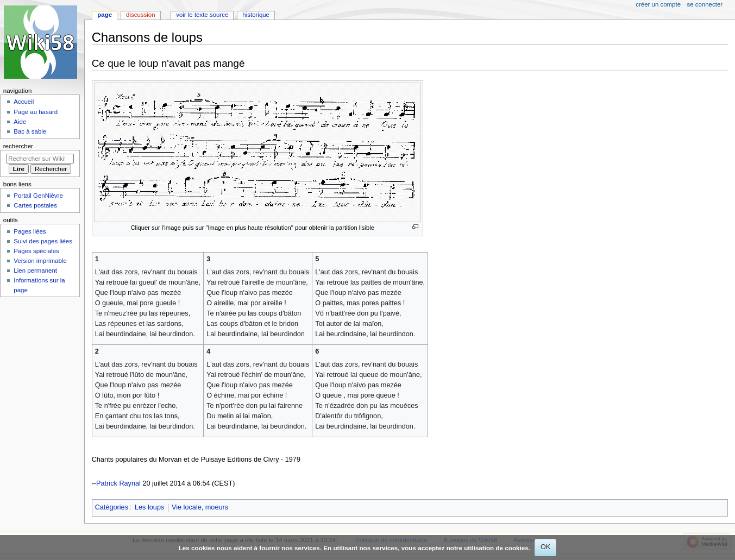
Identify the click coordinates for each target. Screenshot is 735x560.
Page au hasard (36, 112)
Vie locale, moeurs (200, 507)
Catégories (112, 507)
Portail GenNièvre (38, 196)
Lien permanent (35, 270)
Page (105, 15)
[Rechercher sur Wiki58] (40, 159)
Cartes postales (35, 205)
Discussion (140, 15)
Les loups (149, 507)
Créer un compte (658, 4)
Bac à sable (30, 131)
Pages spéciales (36, 251)
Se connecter (705, 4)
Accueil (24, 102)
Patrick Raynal (118, 483)
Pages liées (30, 231)
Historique (256, 15)
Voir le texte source (202, 15)
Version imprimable (40, 261)
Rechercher (18, 146)
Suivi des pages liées (43, 241)
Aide (20, 122)
